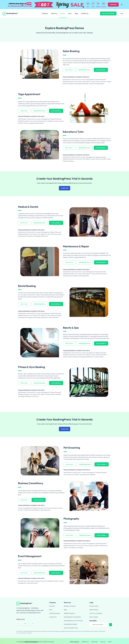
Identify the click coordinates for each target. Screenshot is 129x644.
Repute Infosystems (31, 640)
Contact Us (85, 12)
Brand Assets (94, 616)
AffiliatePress (85, 640)
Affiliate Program (69, 612)
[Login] (122, 12)
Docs (70, 12)
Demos (63, 12)
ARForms (102, 640)
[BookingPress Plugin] (10, 12)
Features (45, 12)
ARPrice (109, 640)
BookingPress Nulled (70, 623)
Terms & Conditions (96, 612)
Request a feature (70, 605)
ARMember (94, 640)
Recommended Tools (71, 626)
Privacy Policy (94, 605)
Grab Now (113, 4)
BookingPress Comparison (72, 616)
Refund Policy (94, 608)
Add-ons (54, 12)
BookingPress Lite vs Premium (73, 619)
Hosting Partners (55, 612)
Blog (76, 12)
